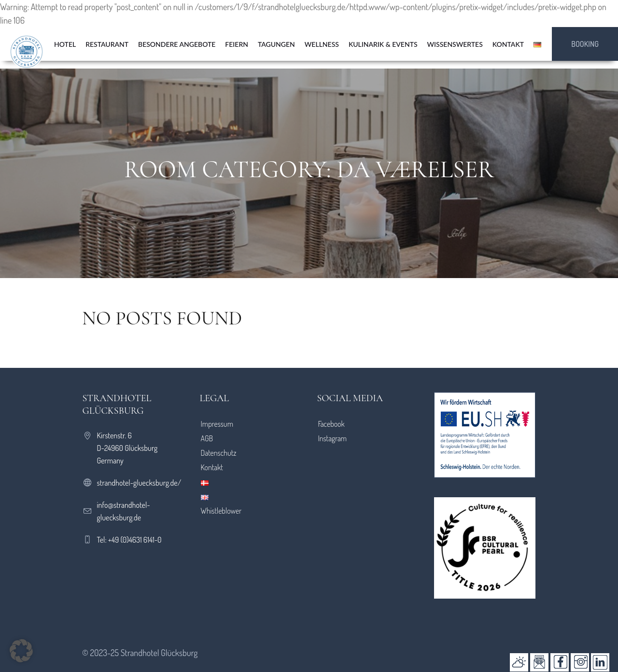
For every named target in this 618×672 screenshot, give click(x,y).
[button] (21, 651)
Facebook (331, 424)
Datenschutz (219, 453)
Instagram (332, 438)
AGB (207, 438)
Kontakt (212, 467)
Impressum (217, 424)
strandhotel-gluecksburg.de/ (139, 483)
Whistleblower (221, 511)
